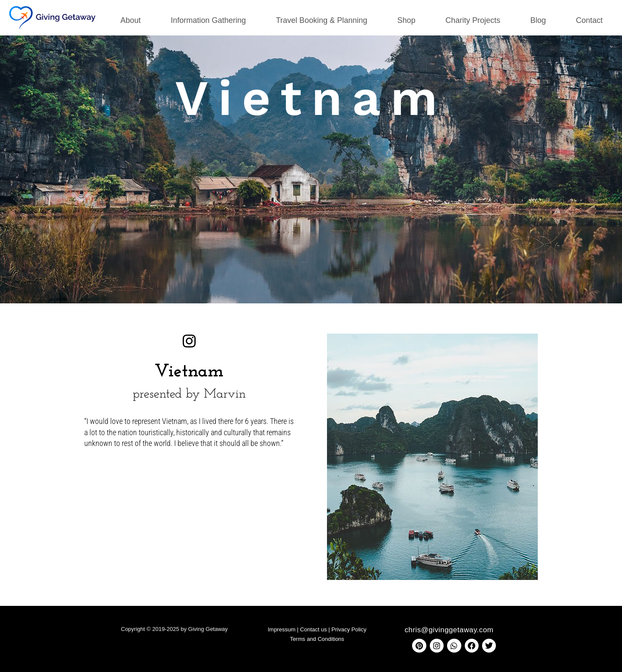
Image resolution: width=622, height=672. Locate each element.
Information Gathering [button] (208, 20)
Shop (406, 20)
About (131, 20)
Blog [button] (538, 20)
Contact (589, 20)
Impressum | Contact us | (300, 629)
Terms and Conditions (317, 639)
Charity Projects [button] (473, 20)
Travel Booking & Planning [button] (322, 20)
